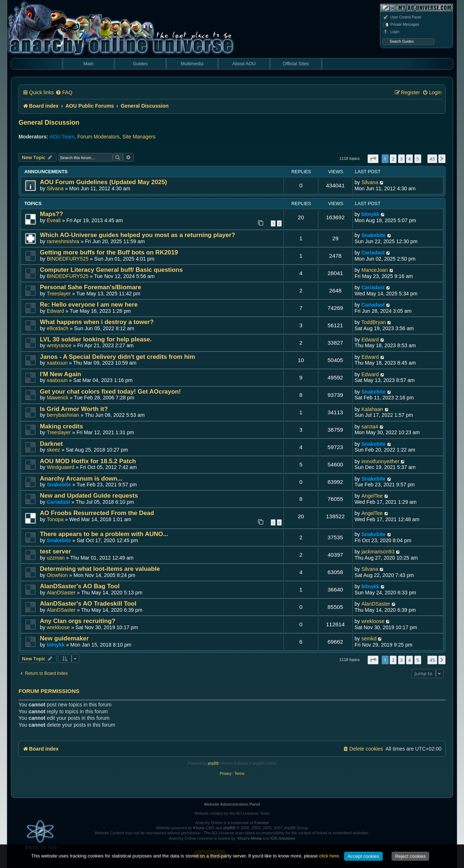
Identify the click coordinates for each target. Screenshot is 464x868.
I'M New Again (61, 374)
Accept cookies (363, 856)
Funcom (262, 823)
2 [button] (393, 159)
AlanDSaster (61, 593)
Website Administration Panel (232, 804)
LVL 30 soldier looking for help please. (96, 339)
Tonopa (55, 519)
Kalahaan (372, 409)
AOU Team (62, 137)
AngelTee (372, 496)
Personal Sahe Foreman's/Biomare (90, 287)
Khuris (199, 828)
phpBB (213, 763)
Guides (140, 64)
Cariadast (373, 253)
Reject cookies (411, 856)
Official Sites (296, 64)
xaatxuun (57, 363)
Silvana (55, 188)
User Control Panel (402, 17)
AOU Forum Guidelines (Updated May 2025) (103, 182)
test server (55, 551)
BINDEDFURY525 (68, 259)
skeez (53, 450)
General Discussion (49, 122)
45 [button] (432, 159)
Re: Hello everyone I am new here (89, 305)
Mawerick (58, 398)
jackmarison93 (378, 552)
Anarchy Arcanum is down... (81, 479)
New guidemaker (64, 638)
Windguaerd (61, 467)
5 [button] (418, 159)
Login (391, 32)
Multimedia (192, 64)
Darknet (51, 444)
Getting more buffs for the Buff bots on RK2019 (109, 252)
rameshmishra (63, 241)
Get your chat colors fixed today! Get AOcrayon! (110, 392)
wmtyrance (59, 345)
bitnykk (370, 214)
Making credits (61, 426)
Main (88, 64)
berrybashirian (63, 415)
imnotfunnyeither (380, 461)
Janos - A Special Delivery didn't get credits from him (117, 357)
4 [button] (409, 159)
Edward (55, 311)
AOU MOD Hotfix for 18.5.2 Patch (88, 461)
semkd (369, 639)
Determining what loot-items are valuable (100, 569)
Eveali (54, 220)
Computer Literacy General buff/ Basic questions (111, 270)
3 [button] (401, 159)
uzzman (56, 558)
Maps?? (51, 214)
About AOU (244, 64)
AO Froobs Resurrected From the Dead (97, 513)
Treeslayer (59, 294)
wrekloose (58, 627)
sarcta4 (370, 427)
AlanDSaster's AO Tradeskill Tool (88, 604)
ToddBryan (374, 322)
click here (329, 856)
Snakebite (374, 235)
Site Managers (139, 137)
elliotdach (58, 328)
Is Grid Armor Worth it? (74, 409)
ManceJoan (375, 270)
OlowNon (57, 575)
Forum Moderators (98, 137)
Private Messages (401, 25)
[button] (373, 159)
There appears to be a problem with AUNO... (104, 534)
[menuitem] (64, 93)
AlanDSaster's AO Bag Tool (80, 586)
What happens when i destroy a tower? (97, 322)
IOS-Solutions (283, 838)
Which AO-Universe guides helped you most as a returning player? (138, 235)
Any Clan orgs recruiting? (78, 621)
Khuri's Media (249, 838)
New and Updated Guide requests (89, 496)
